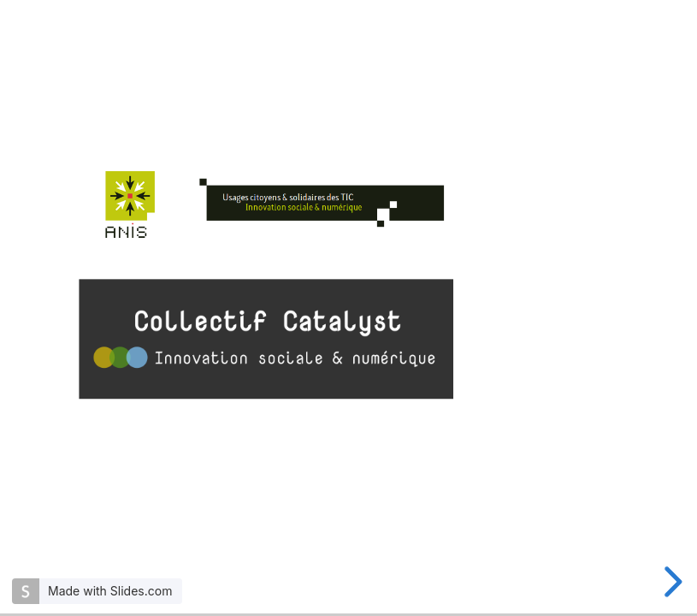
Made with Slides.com (110, 591)
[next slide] (670, 582)
